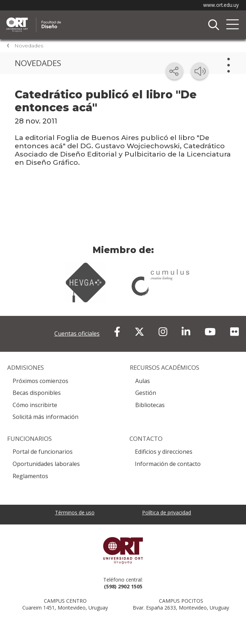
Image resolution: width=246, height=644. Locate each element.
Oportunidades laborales (46, 464)
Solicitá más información (45, 417)
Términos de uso (75, 512)
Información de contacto (168, 464)
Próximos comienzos (40, 381)
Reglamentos (30, 476)
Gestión (146, 393)
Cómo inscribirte (35, 405)
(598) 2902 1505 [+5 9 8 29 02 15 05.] (123, 586)
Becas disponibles (37, 393)
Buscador (214, 25)
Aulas (143, 381)
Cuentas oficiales (77, 333)
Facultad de (81, 18)
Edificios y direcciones (164, 452)
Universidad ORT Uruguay (123, 550)
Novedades (29, 46)
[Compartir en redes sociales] (174, 71)
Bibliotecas (150, 405)
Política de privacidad (167, 512)
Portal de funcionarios (43, 452)
